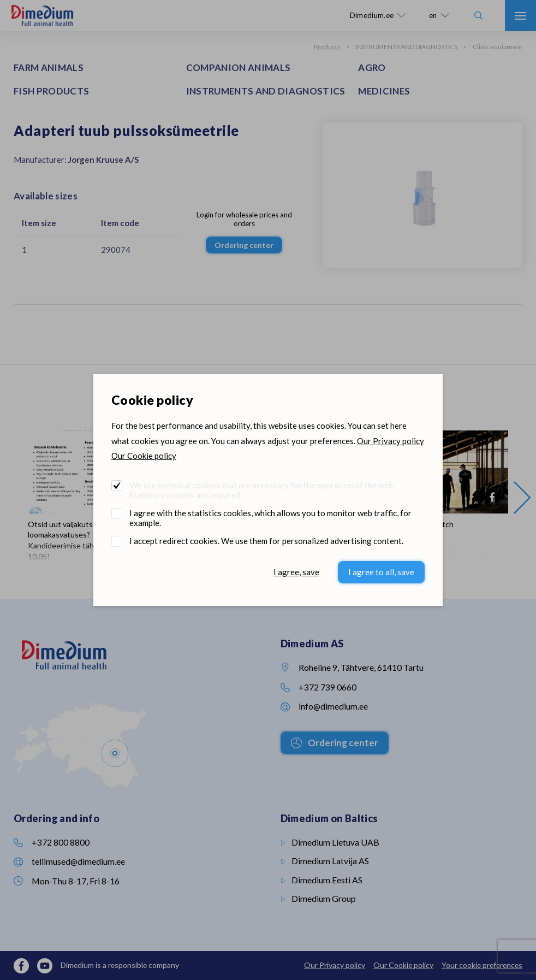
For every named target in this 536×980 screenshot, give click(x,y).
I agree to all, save (381, 572)
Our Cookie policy (144, 456)
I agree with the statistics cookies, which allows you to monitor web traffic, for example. (270, 518)
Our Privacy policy (391, 441)
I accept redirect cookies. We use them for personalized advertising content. (266, 541)
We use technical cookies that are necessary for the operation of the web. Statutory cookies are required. (262, 490)
